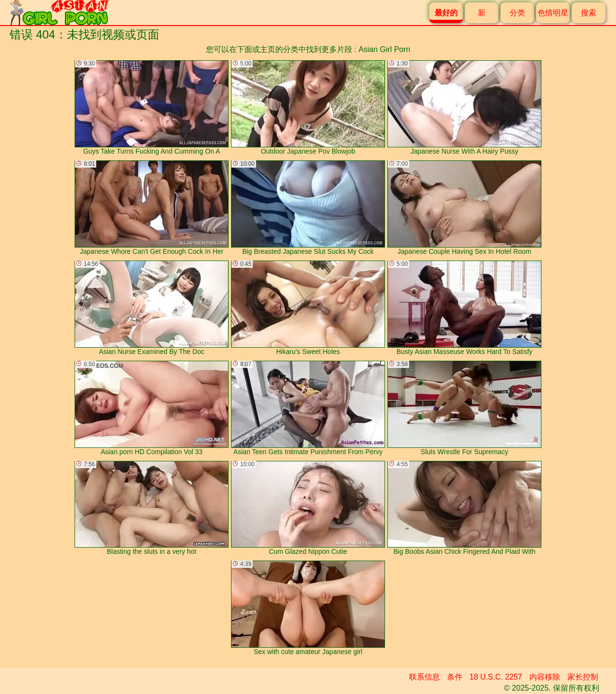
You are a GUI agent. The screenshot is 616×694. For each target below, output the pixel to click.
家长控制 (583, 677)
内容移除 (545, 677)
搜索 (589, 13)
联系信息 (424, 677)
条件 (455, 677)
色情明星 (553, 13)
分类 (517, 13)
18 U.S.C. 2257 (496, 677)
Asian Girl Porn (385, 49)
